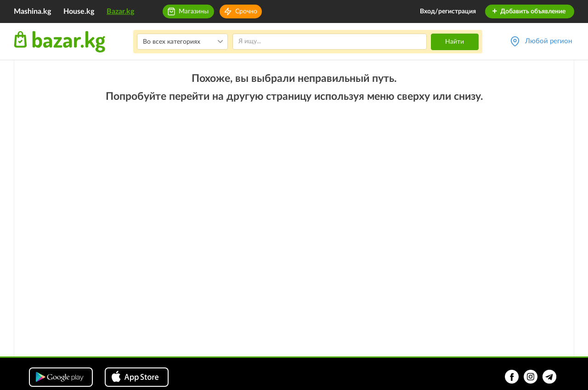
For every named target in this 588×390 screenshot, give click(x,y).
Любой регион (548, 41)
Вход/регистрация (448, 11)
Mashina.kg (32, 11)
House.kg (79, 11)
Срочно (246, 11)
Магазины (194, 11)
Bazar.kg (120, 11)
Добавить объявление (529, 11)
